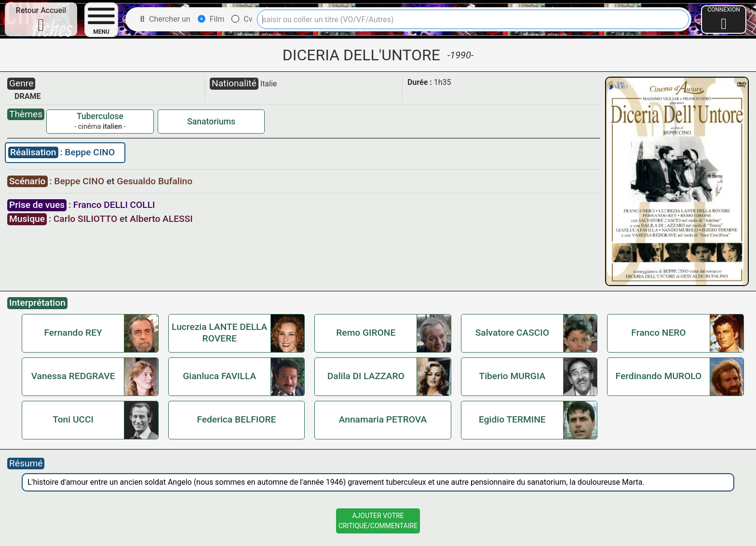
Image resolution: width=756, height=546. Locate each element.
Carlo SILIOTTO (85, 219)
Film (211, 19)
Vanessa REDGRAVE (73, 376)
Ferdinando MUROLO (659, 376)
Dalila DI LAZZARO (366, 376)
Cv (242, 19)
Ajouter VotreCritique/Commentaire (378, 521)
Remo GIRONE (366, 333)
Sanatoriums (211, 122)
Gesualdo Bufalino (155, 181)
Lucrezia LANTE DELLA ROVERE (219, 333)
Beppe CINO (90, 152)
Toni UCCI (73, 419)
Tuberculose (100, 116)
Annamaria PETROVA (383, 419)
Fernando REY (73, 333)
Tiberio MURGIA (512, 376)
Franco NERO (658, 333)
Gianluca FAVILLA (219, 376)
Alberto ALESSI (161, 219)
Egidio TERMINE (512, 419)
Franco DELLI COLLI (114, 205)
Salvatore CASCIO (512, 333)
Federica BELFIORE (236, 419)
